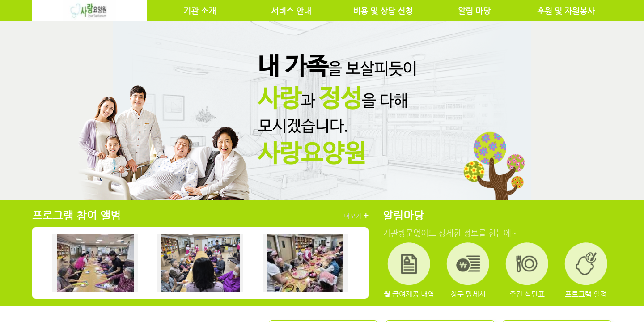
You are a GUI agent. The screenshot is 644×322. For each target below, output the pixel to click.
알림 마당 (474, 11)
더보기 (356, 216)
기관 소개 (200, 11)
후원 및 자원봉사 (566, 11)
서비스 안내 (291, 11)
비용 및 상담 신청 (383, 11)
